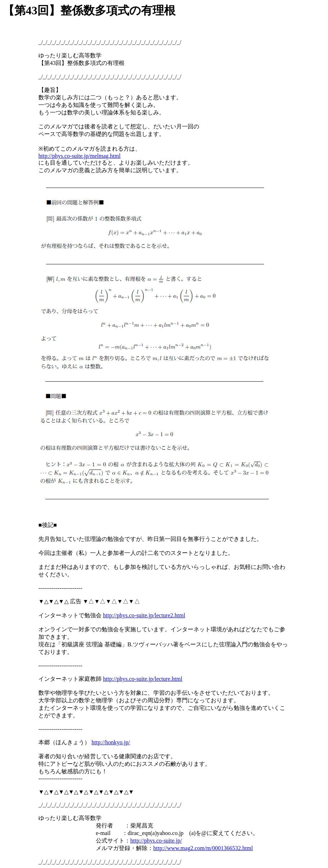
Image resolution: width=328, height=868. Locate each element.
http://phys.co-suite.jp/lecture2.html (144, 615)
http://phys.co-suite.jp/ (156, 841)
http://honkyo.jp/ (111, 742)
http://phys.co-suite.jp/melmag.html (79, 156)
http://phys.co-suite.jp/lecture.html (143, 679)
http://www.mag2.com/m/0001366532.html (203, 848)
